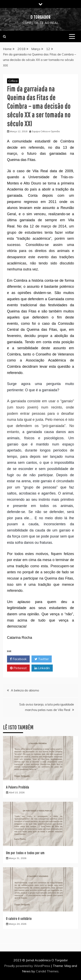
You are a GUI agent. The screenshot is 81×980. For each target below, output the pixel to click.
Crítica (13, 81)
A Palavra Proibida (18, 787)
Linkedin (42, 668)
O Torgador (40, 17)
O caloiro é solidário (19, 919)
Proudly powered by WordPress (28, 966)
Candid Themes (47, 971)
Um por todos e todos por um (25, 853)
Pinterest (18, 668)
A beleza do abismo (25, 690)
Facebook (18, 659)
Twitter (42, 659)
